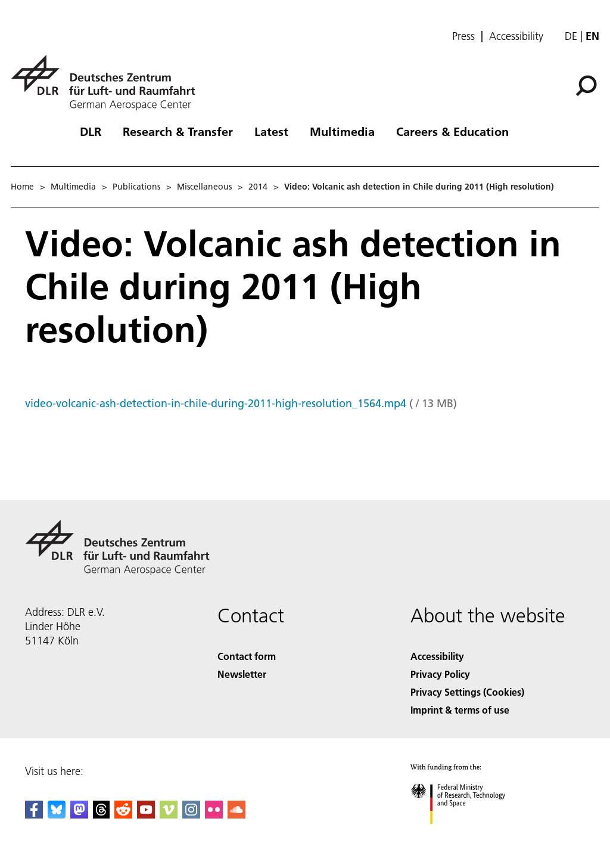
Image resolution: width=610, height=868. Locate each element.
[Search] (586, 86)
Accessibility (516, 36)
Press (463, 36)
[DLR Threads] (101, 815)
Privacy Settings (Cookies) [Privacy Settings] (467, 692)
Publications (136, 187)
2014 (258, 187)
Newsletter (242, 674)
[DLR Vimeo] (169, 815)
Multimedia (342, 131)
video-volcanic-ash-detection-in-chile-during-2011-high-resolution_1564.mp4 (216, 403)
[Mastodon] (79, 815)
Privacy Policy (440, 674)
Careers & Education (452, 131)
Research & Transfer (178, 131)
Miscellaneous (204, 187)
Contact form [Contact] (247, 656)
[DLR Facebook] (34, 815)
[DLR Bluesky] (57, 815)
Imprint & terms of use (460, 710)
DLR (91, 131)
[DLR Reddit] (123, 815)
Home (22, 187)
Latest (271, 131)
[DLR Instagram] (191, 815)
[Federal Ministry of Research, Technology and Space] (469, 834)
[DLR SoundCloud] (236, 815)
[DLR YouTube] (146, 815)
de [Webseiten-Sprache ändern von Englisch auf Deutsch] (571, 36)
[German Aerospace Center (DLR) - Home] (108, 83)
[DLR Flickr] (214, 815)
